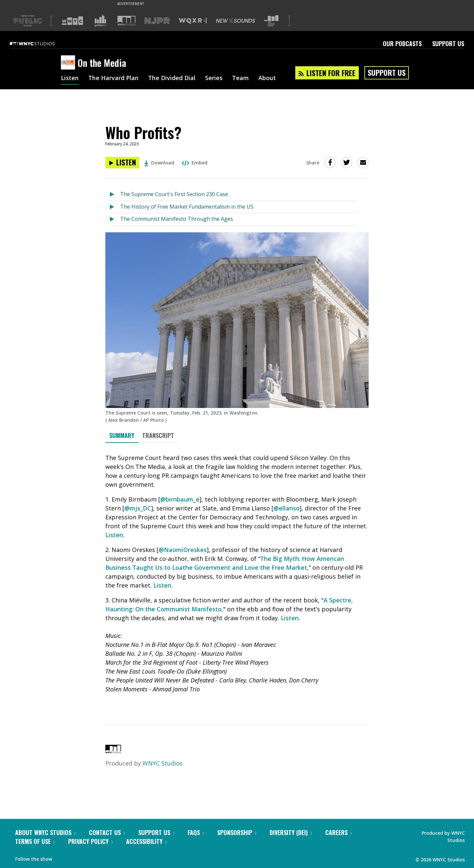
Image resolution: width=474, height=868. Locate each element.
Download (159, 163)
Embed (195, 163)
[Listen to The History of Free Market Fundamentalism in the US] (115, 207)
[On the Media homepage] (69, 63)
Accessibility (146, 841)
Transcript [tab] (158, 435)
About (267, 78)
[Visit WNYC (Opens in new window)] (72, 21)
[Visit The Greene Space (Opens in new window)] (271, 21)
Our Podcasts (402, 43)
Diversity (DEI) (291, 832)
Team (240, 78)
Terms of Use (35, 841)
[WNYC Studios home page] (40, 43)
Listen (70, 78)
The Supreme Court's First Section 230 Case (174, 194)
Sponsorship (237, 832)
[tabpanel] (237, 578)
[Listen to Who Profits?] (122, 163)
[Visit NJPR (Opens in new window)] (157, 21)
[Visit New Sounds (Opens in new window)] (236, 21)
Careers (339, 832)
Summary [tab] (122, 435)
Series (214, 78)
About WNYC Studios (45, 832)
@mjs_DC (138, 508)
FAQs (196, 832)
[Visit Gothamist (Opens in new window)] (100, 21)
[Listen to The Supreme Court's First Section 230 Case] (115, 195)
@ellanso (287, 508)
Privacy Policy (91, 841)
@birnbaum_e (180, 499)
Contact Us (107, 832)
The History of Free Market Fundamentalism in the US (187, 207)
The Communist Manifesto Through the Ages (177, 219)
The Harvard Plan (113, 78)
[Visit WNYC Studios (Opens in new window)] (127, 21)
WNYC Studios (163, 763)
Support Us (448, 43)
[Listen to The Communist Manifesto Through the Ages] (115, 219)
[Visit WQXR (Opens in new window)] (193, 21)
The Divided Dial (172, 78)
